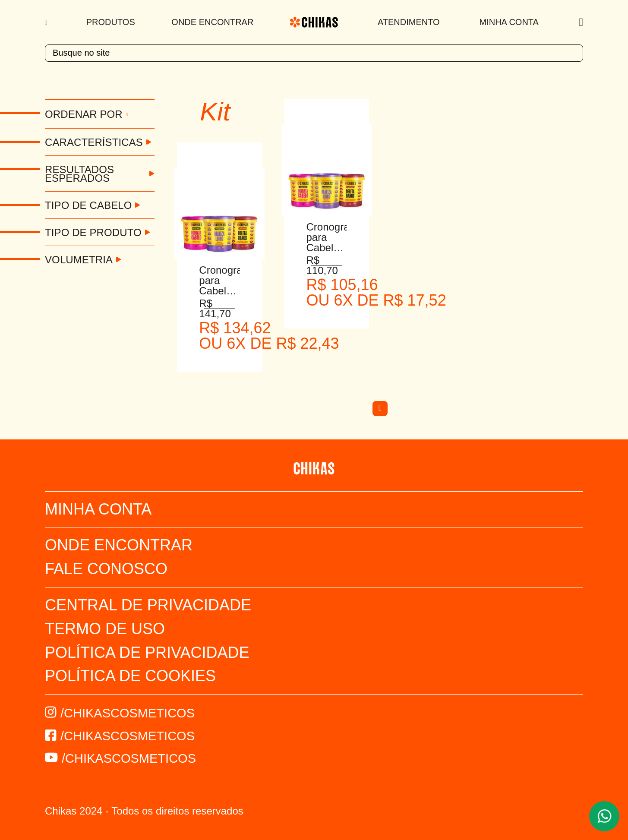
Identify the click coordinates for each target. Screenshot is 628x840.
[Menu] (47, 22)
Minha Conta (509, 22)
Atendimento (409, 22)
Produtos (111, 22)
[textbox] (314, 53)
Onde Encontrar (212, 22)
